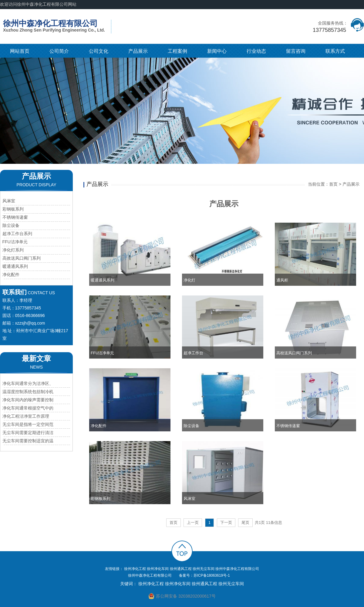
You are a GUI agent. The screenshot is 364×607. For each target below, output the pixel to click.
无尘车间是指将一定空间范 (28, 424)
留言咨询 (296, 51)
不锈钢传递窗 (15, 217)
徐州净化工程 (135, 569)
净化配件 (11, 275)
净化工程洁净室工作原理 (26, 416)
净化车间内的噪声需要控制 (28, 400)
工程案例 (177, 51)
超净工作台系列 (17, 234)
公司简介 (59, 51)
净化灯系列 (13, 250)
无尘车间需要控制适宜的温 (28, 441)
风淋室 (9, 201)
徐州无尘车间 (204, 569)
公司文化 (99, 51)
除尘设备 (11, 225)
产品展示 (138, 51)
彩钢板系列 (13, 209)
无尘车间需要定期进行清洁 (28, 433)
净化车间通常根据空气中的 (28, 408)
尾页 (245, 523)
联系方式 (335, 51)
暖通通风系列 (15, 266)
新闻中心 (217, 51)
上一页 (193, 523)
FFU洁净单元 (15, 242)
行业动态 (256, 51)
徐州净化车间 (158, 569)
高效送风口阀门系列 (22, 258)
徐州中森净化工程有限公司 (237, 569)
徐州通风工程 (181, 569)
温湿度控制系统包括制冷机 (28, 392)
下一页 (226, 523)
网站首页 (20, 51)
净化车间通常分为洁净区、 (28, 383)
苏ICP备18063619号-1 (212, 575)
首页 (333, 184)
